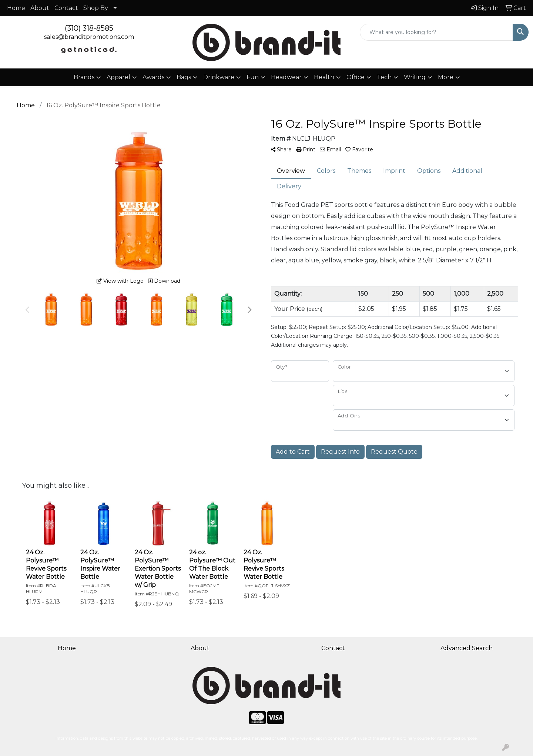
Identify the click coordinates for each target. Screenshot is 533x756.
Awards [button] (153, 77)
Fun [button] (253, 77)
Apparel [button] (118, 77)
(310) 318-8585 (89, 28)
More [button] (446, 77)
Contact (66, 8)
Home (16, 8)
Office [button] (356, 77)
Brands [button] (84, 77)
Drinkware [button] (219, 77)
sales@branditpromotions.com (89, 37)
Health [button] (324, 77)
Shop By (96, 8)
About (40, 8)
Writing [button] (415, 77)
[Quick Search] (436, 32)
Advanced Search (467, 648)
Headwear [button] (286, 77)
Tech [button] (384, 77)
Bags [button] (184, 77)
